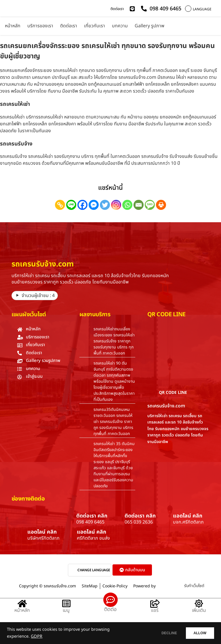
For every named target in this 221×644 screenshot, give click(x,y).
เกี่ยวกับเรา (95, 26)
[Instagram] (116, 205)
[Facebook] (82, 205)
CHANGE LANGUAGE (94, 570)
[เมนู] (66, 604)
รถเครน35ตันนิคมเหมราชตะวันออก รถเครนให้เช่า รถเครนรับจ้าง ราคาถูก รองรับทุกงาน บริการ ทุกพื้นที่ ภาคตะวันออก (113, 422)
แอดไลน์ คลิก (188, 516)
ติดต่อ (110, 609)
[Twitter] (105, 205)
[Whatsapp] (127, 205)
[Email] (139, 205)
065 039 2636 (139, 522)
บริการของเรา (40, 26)
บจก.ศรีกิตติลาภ (188, 522)
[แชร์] (155, 604)
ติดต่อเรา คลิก (92, 516)
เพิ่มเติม (199, 611)
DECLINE (162, 633)
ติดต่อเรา (117, 9)
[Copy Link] (60, 205)
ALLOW (198, 633)
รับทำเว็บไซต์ (194, 586)
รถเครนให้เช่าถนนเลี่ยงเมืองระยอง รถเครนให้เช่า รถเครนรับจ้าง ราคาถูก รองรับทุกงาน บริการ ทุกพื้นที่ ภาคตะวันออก (114, 341)
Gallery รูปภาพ (149, 26)
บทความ (120, 26)
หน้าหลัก (13, 26)
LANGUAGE (202, 9)
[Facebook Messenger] (94, 205)
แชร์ (155, 611)
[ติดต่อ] (110, 600)
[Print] (161, 205)
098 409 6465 (90, 522)
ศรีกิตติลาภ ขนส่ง (93, 538)
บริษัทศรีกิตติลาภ (43, 538)
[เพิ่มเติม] (199, 604)
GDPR (37, 637)
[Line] (71, 205)
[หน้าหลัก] (22, 604)
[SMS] (150, 205)
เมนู (66, 611)
